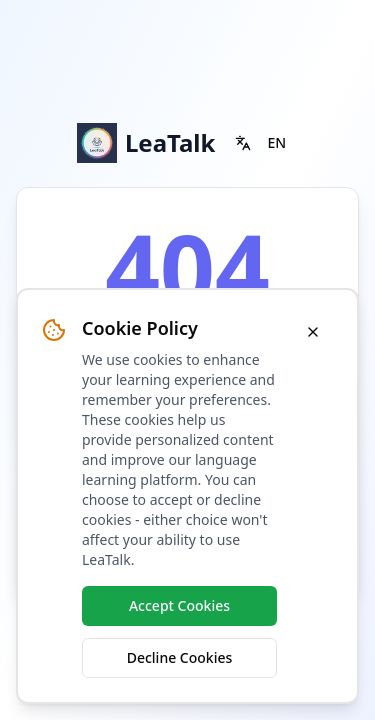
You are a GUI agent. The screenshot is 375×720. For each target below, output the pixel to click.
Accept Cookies (179, 605)
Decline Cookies (180, 657)
